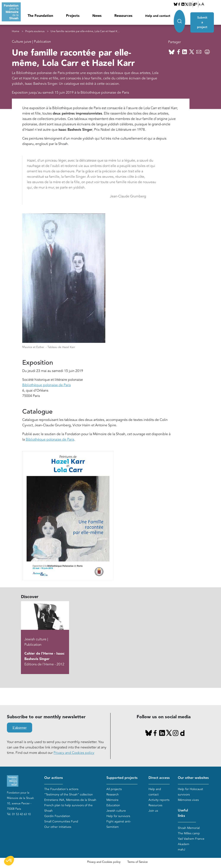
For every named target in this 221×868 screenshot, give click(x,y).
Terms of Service (137, 862)
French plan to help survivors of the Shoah (68, 808)
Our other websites (193, 778)
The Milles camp (189, 834)
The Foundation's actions (61, 789)
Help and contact (158, 16)
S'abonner (20, 728)
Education (113, 805)
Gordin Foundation (57, 816)
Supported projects (122, 778)
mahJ (182, 850)
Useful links (183, 813)
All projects (114, 789)
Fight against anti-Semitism (119, 824)
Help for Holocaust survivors (190, 792)
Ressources (123, 16)
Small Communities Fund (61, 822)
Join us (153, 811)
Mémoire (112, 800)
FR (196, 4)
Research (113, 795)
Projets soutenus (35, 31)
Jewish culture (116, 811)
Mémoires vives (188, 800)
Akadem (184, 844)
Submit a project (204, 18)
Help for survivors (118, 816)
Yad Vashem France (191, 839)
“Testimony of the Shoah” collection (69, 795)
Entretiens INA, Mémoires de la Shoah (70, 800)
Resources (155, 805)
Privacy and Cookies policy (74, 753)
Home (16, 31)
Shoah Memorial (189, 828)
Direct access (159, 778)
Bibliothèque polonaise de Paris (50, 440)
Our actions (54, 778)
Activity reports (159, 800)
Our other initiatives (58, 827)
